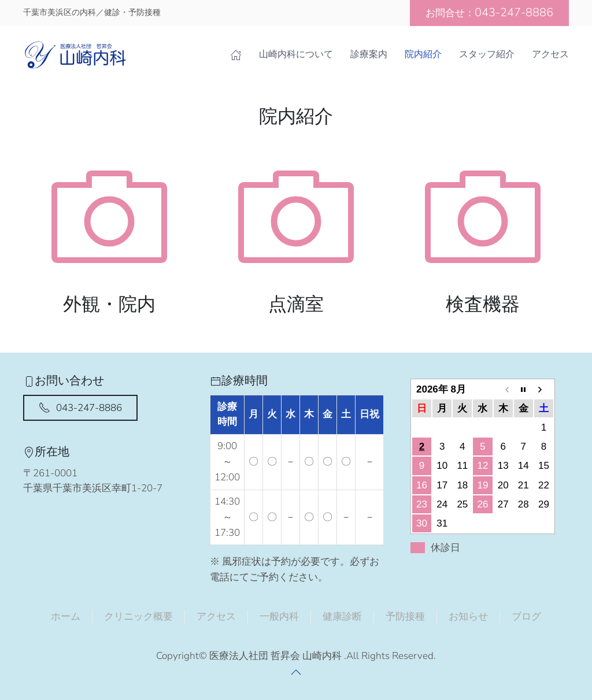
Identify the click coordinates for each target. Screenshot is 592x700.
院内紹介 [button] (423, 54)
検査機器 (483, 304)
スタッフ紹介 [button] (487, 54)
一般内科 (279, 616)
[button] (296, 672)
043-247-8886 (80, 408)
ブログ (526, 616)
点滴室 (296, 304)
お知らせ (468, 616)
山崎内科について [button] (296, 54)
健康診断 (342, 616)
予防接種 (405, 616)
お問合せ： (489, 12)
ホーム (66, 616)
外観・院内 (109, 304)
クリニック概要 (138, 616)
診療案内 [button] (369, 54)
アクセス (550, 54)
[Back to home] (75, 55)
